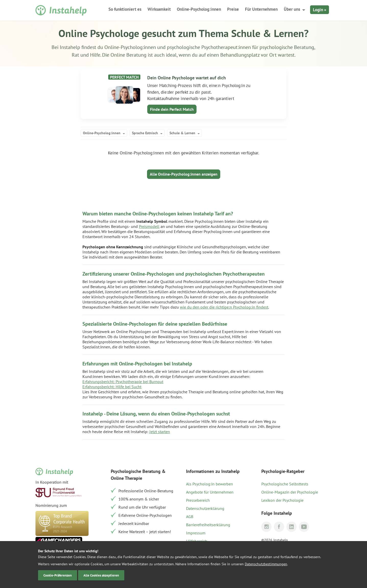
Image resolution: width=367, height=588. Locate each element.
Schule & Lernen (182, 133)
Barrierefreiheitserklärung (208, 525)
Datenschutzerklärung (205, 508)
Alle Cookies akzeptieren (101, 575)
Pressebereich (198, 500)
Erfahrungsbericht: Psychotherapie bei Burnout (123, 382)
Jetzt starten (160, 432)
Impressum (196, 533)
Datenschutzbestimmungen (266, 564)
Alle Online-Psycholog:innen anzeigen (184, 174)
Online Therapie (126, 478)
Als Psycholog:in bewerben (210, 484)
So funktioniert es (125, 9)
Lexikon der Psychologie (282, 500)
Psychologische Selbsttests (285, 484)
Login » (320, 10)
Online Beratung (129, 55)
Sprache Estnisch (145, 133)
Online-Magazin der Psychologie (290, 492)
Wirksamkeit (159, 9)
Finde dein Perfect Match (172, 109)
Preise (233, 9)
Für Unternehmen (261, 9)
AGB (190, 517)
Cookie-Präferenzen (58, 575)
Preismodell (149, 226)
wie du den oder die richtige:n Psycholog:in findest (224, 307)
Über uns (292, 9)
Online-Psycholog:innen (199, 9)
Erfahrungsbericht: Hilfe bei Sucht (112, 387)
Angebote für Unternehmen (210, 492)
